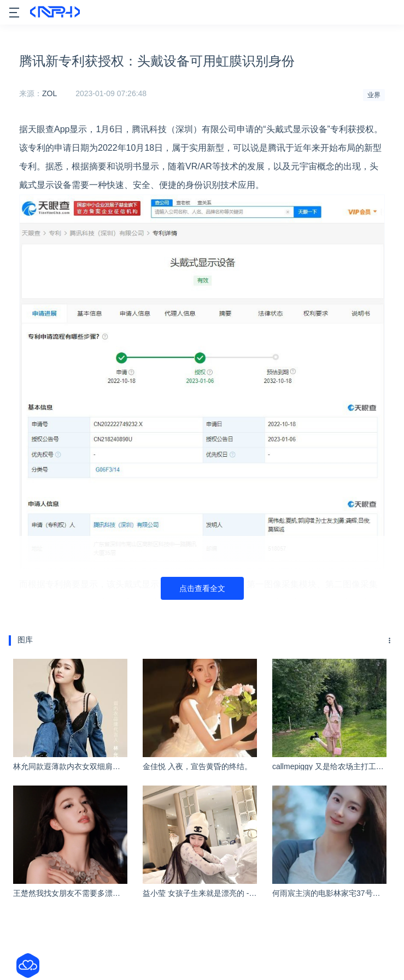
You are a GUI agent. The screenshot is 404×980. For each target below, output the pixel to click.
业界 (374, 95)
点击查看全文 (202, 588)
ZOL (49, 93)
